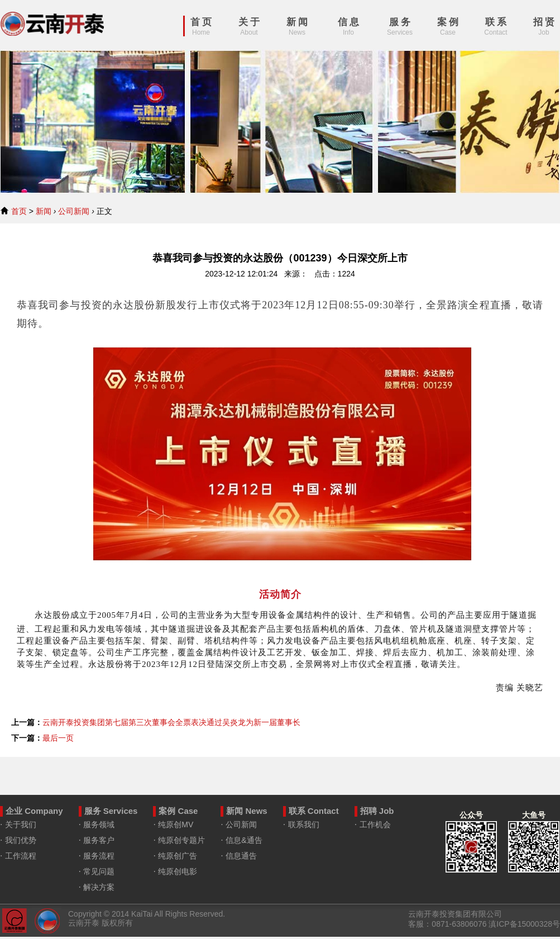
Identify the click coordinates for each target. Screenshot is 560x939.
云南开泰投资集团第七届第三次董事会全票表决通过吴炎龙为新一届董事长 (171, 722)
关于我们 (21, 824)
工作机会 (375, 824)
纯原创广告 (178, 856)
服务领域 (99, 824)
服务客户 (99, 840)
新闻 (44, 211)
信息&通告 (244, 840)
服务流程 (99, 856)
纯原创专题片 (181, 840)
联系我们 (304, 824)
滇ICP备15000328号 (524, 924)
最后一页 (58, 738)
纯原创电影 (178, 871)
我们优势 (21, 840)
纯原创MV (176, 824)
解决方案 (99, 887)
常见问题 (99, 871)
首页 (19, 211)
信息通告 (241, 856)
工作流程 (21, 856)
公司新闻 (74, 211)
